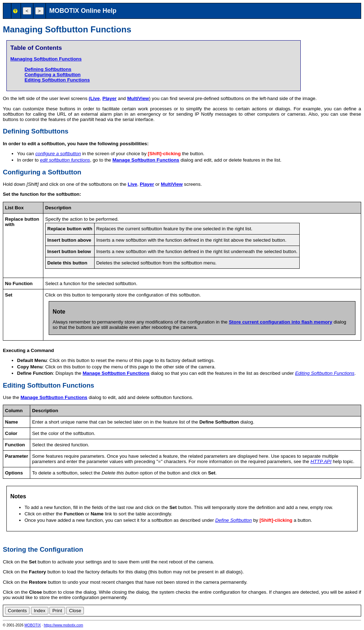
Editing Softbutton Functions (57, 80)
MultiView (138, 98)
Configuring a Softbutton (53, 75)
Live (132, 184)
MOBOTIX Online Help (83, 11)
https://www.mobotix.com (63, 625)
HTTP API (321, 461)
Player (109, 98)
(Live (94, 98)
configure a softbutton (58, 154)
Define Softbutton (233, 520)
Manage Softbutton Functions (146, 160)
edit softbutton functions (65, 160)
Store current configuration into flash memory (281, 322)
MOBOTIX (33, 625)
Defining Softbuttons (48, 69)
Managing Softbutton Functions (46, 59)
